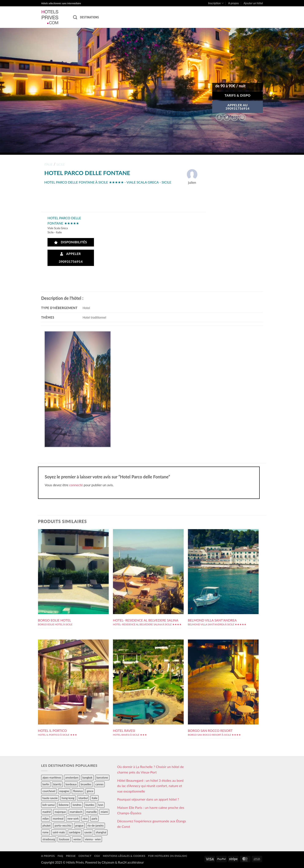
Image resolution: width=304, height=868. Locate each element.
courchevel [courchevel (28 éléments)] (49, 791)
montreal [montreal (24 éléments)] (58, 819)
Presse (71, 856)
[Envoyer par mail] (234, 117)
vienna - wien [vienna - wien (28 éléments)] (93, 839)
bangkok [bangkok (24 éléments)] (87, 778)
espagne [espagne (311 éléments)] (64, 791)
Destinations (89, 17)
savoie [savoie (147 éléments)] (88, 832)
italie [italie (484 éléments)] (94, 798)
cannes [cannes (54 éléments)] (99, 784)
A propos (233, 3)
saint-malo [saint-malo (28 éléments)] (59, 832)
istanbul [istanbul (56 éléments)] (83, 798)
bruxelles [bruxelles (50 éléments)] (86, 784)
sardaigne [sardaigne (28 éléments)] (75, 832)
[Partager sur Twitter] (227, 117)
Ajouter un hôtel (253, 3)
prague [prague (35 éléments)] (79, 826)
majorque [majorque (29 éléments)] (60, 812)
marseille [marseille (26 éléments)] (92, 812)
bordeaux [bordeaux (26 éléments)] (71, 784)
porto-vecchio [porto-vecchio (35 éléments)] (63, 826)
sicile (61, 164)
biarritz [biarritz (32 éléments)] (57, 784)
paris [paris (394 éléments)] (94, 819)
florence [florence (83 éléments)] (78, 791)
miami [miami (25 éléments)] (104, 812)
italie (48, 164)
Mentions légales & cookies (124, 856)
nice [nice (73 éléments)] (85, 819)
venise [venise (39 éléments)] (77, 839)
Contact (85, 856)
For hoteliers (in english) (168, 856)
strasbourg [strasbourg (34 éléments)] (49, 839)
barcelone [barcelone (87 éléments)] (102, 778)
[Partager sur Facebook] (219, 117)
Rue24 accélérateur (131, 862)
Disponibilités (71, 242)
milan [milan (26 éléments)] (46, 819)
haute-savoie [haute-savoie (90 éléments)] (50, 798)
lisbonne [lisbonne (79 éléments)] (64, 805)
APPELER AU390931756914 (237, 107)
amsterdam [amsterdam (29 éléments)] (72, 778)
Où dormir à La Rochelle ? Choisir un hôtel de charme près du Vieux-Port (151, 769)
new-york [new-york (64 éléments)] (73, 819)
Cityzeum (108, 862)
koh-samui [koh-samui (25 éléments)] (49, 805)
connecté (76, 485)
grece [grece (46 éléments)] (90, 791)
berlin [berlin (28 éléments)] (46, 784)
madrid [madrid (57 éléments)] (47, 812)
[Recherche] (75, 17)
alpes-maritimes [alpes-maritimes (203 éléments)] (52, 778)
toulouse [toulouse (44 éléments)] (64, 839)
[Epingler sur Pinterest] (242, 117)
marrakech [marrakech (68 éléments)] (76, 812)
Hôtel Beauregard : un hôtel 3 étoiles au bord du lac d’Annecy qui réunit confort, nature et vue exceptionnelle (150, 786)
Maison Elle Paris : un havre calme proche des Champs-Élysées (151, 810)
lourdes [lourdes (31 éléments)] (90, 805)
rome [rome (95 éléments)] (45, 832)
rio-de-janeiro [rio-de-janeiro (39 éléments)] (95, 826)
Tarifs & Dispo (237, 95)
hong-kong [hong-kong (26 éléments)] (68, 798)
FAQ (60, 856)
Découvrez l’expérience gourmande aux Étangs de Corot (152, 824)
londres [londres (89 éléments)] (77, 805)
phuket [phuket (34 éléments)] (47, 826)
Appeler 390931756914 (71, 258)
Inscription (216, 3)
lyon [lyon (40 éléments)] (101, 805)
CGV (97, 856)
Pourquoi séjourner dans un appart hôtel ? (148, 799)
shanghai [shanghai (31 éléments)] (101, 832)
